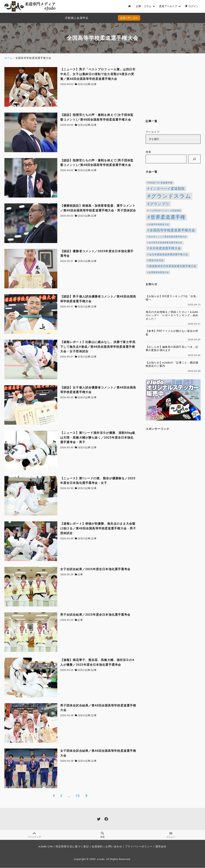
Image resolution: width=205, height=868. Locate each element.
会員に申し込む (103, 18)
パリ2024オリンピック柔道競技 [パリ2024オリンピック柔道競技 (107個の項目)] (165, 211)
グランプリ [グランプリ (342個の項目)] (160, 204)
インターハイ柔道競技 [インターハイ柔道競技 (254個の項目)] (167, 188)
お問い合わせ (114, 847)
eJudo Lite (46, 847)
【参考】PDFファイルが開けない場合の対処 (172, 333)
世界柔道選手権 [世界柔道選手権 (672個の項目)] (168, 217)
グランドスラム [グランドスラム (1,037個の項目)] (171, 196)
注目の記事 (84, 84)
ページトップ (34, 835)
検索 (148, 152)
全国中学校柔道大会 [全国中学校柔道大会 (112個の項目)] (159, 224)
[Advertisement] (173, 90)
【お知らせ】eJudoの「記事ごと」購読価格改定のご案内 (172, 364)
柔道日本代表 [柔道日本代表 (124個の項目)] (156, 260)
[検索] (194, 159)
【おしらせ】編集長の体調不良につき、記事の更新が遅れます (172, 349)
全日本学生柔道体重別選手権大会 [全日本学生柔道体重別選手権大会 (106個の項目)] (166, 243)
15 (78, 796)
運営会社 (161, 847)
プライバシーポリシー (139, 847)
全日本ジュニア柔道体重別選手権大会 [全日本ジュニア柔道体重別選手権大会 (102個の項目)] (168, 237)
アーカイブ (153, 132)
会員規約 (97, 847)
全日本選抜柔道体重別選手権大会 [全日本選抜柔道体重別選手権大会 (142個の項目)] (169, 254)
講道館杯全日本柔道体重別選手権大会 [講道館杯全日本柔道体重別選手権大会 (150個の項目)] (173, 266)
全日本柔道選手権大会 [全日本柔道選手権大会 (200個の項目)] (165, 248)
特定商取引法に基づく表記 (72, 847)
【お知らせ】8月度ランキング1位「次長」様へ (172, 298)
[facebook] (106, 819)
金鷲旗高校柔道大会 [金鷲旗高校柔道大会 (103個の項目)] (159, 272)
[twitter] (99, 819)
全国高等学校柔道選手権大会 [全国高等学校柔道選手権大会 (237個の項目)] (173, 230)
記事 (94, 84)
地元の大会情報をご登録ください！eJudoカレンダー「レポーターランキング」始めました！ (172, 315)
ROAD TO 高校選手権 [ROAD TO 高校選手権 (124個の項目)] (161, 183)
